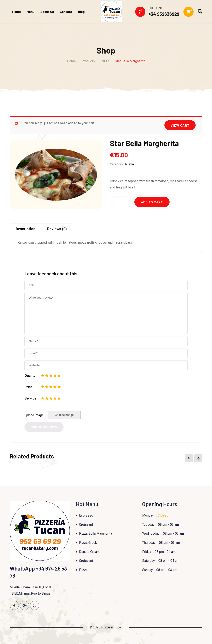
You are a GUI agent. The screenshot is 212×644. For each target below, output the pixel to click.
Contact (66, 12)
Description (26, 229)
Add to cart (152, 202)
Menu (31, 12)
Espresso (86, 515)
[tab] (26, 229)
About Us (47, 12)
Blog (81, 12)
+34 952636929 (164, 14)
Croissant (86, 525)
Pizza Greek (88, 543)
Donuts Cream (89, 552)
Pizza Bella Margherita (96, 533)
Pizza (130, 164)
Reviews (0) (57, 229)
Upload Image (34, 415)
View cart (180, 125)
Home (17, 12)
